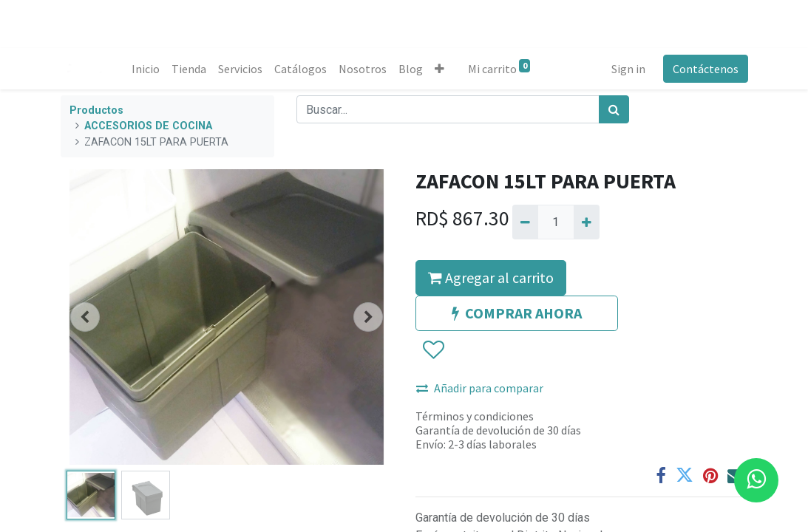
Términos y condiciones (475, 416)
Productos (96, 110)
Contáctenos (706, 69)
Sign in (628, 69)
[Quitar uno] (525, 222)
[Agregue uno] (587, 222)
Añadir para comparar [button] (480, 388)
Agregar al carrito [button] (491, 277)
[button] (439, 69)
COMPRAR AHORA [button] (517, 313)
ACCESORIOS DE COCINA (148, 126)
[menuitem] (146, 69)
